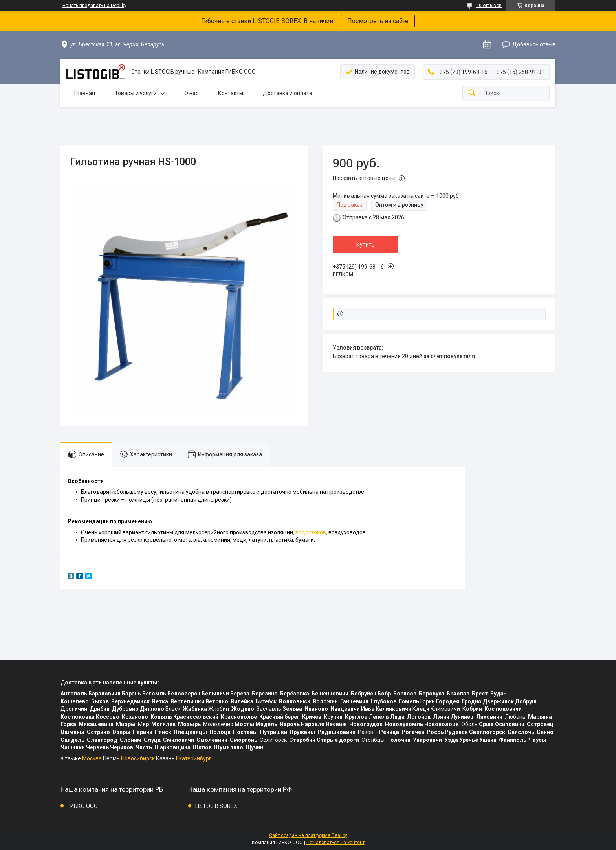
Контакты (231, 93)
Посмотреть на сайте (378, 21)
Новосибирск (138, 758)
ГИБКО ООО (83, 806)
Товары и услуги (136, 93)
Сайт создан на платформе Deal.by (308, 835)
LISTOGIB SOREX (216, 806)
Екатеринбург (194, 758)
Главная (85, 93)
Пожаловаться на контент (335, 843)
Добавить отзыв (534, 44)
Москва (92, 758)
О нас (191, 93)
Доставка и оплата (288, 93)
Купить (366, 245)
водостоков (311, 532)
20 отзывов (489, 6)
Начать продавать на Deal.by (94, 6)
